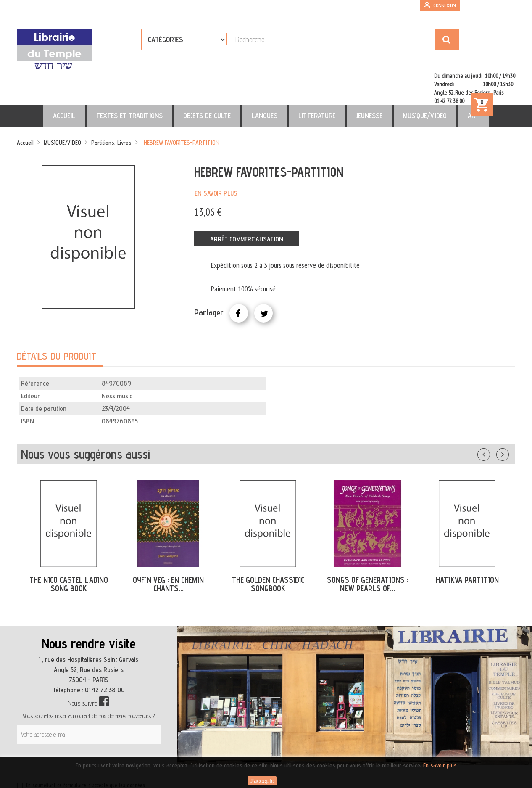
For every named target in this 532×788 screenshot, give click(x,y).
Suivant (508, 417)
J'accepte (262, 781)
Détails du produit (57, 320)
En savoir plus (216, 157)
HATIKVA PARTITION (467, 544)
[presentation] (97, 728)
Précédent (492, 417)
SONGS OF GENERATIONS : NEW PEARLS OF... (368, 548)
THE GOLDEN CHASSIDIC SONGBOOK (268, 548)
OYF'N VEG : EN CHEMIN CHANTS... (168, 548)
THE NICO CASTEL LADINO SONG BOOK (69, 548)
